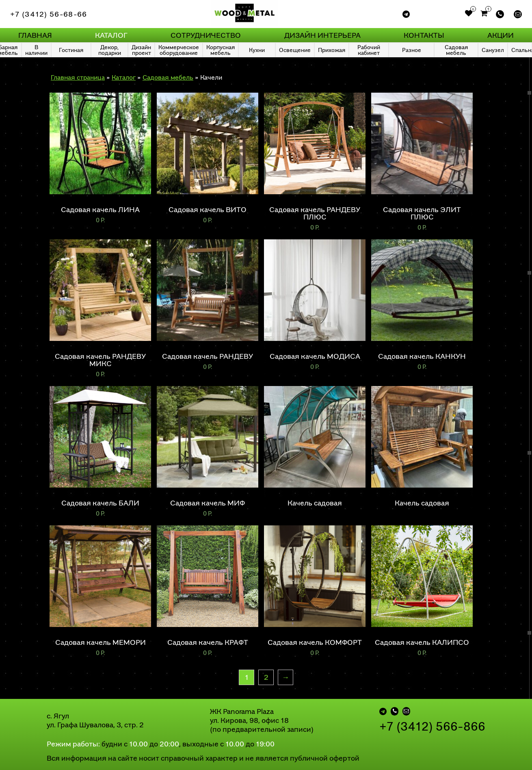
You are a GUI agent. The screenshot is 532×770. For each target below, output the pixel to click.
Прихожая (332, 50)
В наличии (36, 50)
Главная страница (78, 77)
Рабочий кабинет (369, 50)
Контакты (424, 35)
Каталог (111, 35)
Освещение (295, 50)
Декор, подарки (110, 50)
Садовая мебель (456, 50)
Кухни (257, 50)
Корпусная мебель (221, 50)
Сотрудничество (206, 35)
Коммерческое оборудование (179, 50)
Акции (501, 35)
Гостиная (71, 50)
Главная (35, 35)
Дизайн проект (141, 50)
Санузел (493, 50)
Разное (412, 50)
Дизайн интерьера (322, 35)
